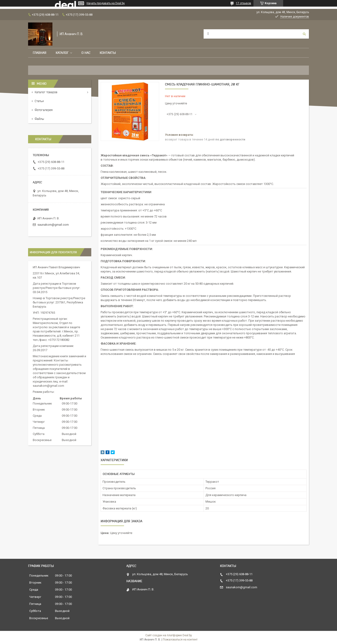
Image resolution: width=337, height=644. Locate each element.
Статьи (39, 101)
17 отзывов (244, 3)
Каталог (62, 53)
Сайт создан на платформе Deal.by (169, 635)
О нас (86, 53)
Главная (40, 53)
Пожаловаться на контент (180, 640)
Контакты (108, 53)
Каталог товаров (46, 92)
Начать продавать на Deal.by (106, 3)
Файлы (39, 119)
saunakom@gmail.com (53, 225)
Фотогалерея (44, 110)
